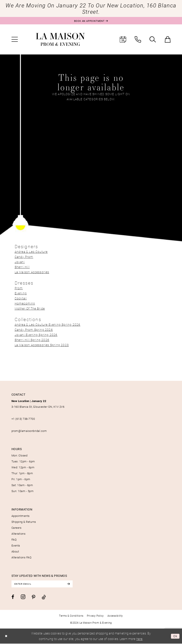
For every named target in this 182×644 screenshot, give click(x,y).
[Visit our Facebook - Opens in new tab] (13, 597)
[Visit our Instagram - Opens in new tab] (23, 597)
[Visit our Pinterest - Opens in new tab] (34, 597)
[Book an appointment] (91, 21)
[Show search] (153, 39)
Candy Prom (24, 257)
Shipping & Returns (24, 522)
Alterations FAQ (22, 557)
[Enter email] (43, 584)
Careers (17, 528)
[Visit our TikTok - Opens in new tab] (44, 597)
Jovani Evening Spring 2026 (36, 335)
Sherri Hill (22, 267)
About (15, 551)
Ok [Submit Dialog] (175, 636)
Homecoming (25, 303)
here (139, 639)
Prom (19, 288)
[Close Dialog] (6, 636)
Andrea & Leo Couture (31, 252)
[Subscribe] (71, 584)
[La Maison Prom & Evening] (60, 39)
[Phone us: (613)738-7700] (138, 39)
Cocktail (21, 298)
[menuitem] (15, 39)
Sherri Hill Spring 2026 (32, 340)
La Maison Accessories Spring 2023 (42, 345)
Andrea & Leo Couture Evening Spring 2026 (48, 325)
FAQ (14, 540)
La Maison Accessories (32, 272)
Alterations (19, 534)
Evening (21, 293)
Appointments (21, 516)
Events (16, 545)
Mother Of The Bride (30, 308)
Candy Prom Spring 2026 (34, 330)
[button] (15, 39)
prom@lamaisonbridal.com (29, 431)
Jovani (20, 262)
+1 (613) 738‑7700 (23, 419)
